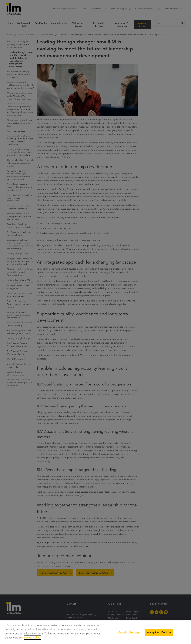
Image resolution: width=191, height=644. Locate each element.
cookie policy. (32, 638)
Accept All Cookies (159, 632)
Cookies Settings (129, 632)
